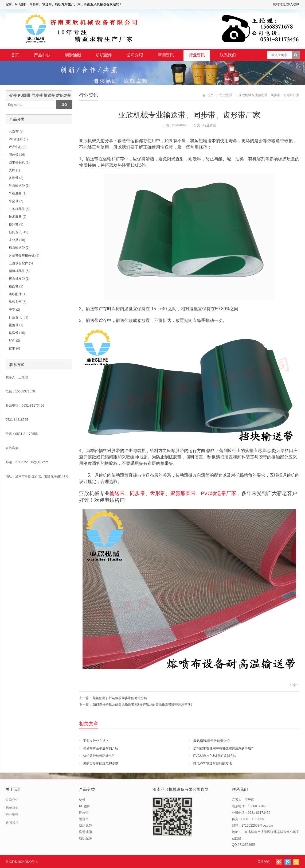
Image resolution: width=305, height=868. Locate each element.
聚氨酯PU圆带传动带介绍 (212, 741)
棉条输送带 (17, 248)
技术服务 (15, 217)
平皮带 (14, 201)
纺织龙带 (15, 302)
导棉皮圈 (15, 193)
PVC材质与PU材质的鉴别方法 (215, 756)
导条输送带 (17, 186)
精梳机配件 (17, 271)
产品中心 (42, 55)
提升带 (14, 224)
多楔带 (14, 178)
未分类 (14, 240)
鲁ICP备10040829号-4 (22, 862)
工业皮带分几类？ (96, 741)
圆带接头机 (17, 162)
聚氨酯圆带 (183, 493)
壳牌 (12, 170)
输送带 (117, 493)
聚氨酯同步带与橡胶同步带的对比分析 (120, 698)
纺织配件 (104, 55)
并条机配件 (17, 209)
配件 (12, 341)
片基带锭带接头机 (22, 255)
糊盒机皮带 (17, 279)
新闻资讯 (166, 55)
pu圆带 (14, 131)
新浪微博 (279, 862)
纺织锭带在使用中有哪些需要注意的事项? (223, 748)
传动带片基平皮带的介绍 (101, 748)
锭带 (12, 348)
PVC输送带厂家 (219, 493)
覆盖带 (14, 325)
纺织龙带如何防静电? (98, 756)
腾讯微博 (288, 862)
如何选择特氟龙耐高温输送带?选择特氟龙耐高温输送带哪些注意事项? (142, 704)
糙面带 (14, 286)
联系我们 (228, 55)
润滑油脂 (73, 55)
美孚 (12, 310)
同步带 (137, 493)
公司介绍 (135, 55)
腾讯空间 (296, 862)
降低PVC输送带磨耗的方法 (213, 763)
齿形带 (158, 493)
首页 (15, 55)
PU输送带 (16, 139)
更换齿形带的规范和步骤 (101, 763)
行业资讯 (197, 55)
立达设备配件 (18, 263)
